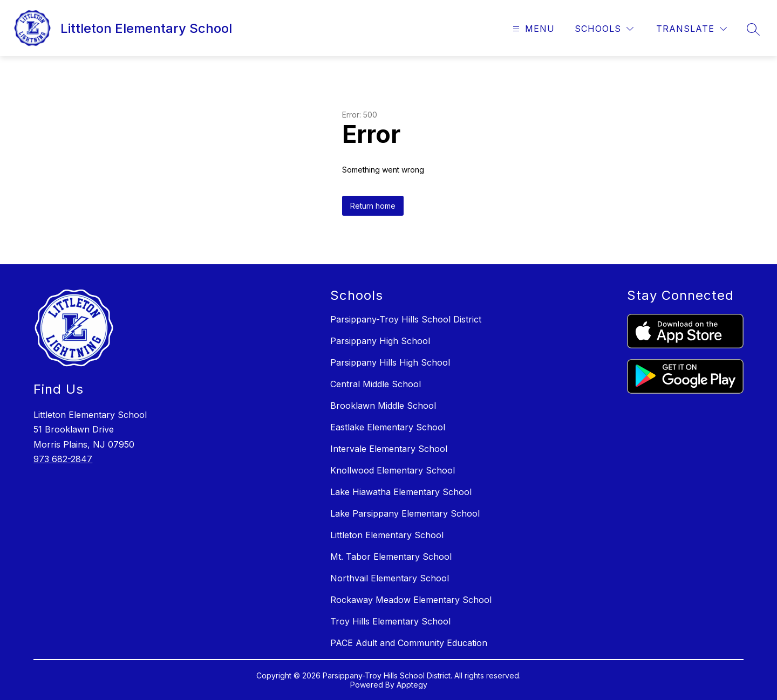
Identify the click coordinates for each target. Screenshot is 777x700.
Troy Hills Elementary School (390, 621)
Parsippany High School (380, 341)
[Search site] (753, 29)
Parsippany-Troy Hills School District (406, 319)
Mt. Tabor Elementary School (391, 557)
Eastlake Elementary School (388, 427)
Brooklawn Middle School (383, 406)
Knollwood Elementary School (393, 470)
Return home (373, 206)
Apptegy (412, 685)
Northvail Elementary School (390, 578)
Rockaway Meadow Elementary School (411, 600)
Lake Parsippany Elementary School (405, 513)
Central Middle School (376, 384)
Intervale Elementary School (389, 449)
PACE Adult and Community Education (409, 643)
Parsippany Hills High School (390, 362)
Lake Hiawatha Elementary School (401, 492)
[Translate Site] (691, 29)
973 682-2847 (63, 459)
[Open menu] (532, 29)
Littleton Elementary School (387, 535)
